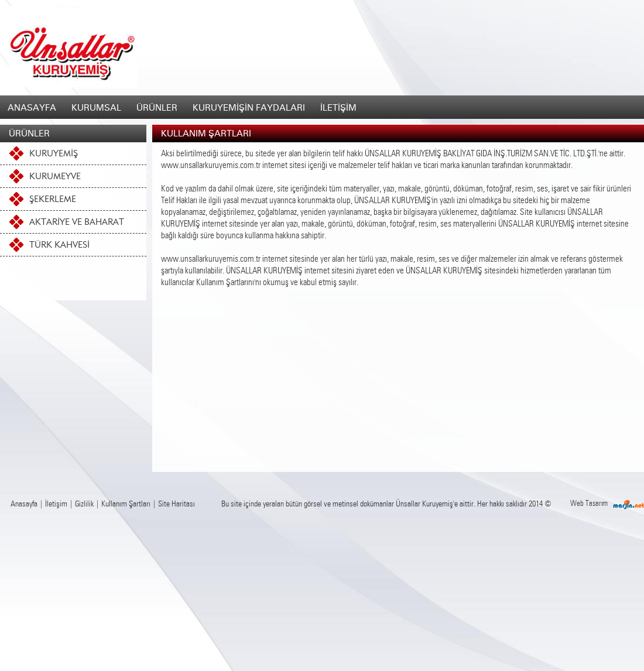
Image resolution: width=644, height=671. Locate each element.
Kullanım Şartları (126, 504)
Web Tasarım (589, 504)
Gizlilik (84, 504)
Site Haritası (177, 504)
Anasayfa (24, 504)
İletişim (56, 504)
